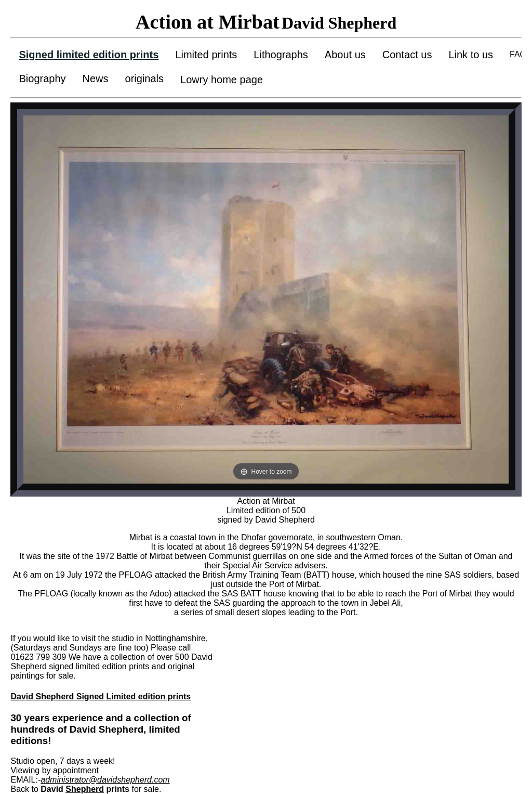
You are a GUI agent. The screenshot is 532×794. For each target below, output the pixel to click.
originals (144, 79)
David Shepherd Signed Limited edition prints (101, 697)
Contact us (407, 55)
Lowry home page (222, 80)
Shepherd (85, 789)
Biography (42, 79)
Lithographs (281, 55)
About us (345, 55)
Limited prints (206, 55)
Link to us (471, 55)
